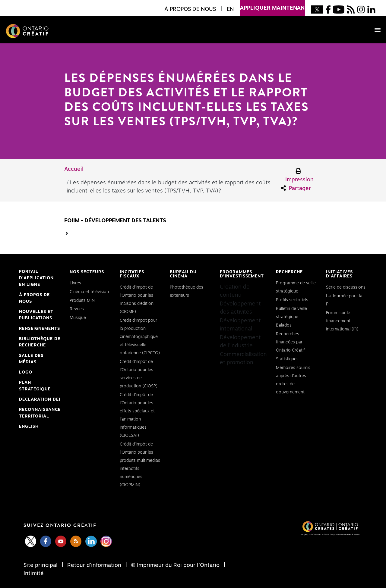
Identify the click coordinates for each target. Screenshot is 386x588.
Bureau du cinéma (183, 274)
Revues (77, 309)
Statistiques (287, 359)
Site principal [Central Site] (41, 565)
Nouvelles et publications (36, 315)
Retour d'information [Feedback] (94, 565)
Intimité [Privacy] (34, 574)
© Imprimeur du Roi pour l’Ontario (175, 565)
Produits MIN (82, 301)
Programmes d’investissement (242, 274)
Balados (284, 325)
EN (230, 9)
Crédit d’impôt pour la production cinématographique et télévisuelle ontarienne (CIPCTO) (140, 337)
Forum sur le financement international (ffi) (342, 321)
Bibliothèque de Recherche (40, 343)
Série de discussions (346, 287)
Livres (75, 283)
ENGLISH (29, 427)
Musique (78, 318)
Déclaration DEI (40, 400)
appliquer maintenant (272, 5)
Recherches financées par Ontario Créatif (290, 342)
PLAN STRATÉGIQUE (35, 386)
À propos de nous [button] (190, 9)
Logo (26, 372)
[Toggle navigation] (375, 30)
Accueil (74, 169)
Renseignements (40, 329)
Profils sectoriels (292, 300)
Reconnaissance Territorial (40, 414)
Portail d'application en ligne (36, 279)
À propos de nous (34, 298)
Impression (299, 175)
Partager (296, 188)
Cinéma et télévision (89, 292)
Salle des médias (31, 359)
